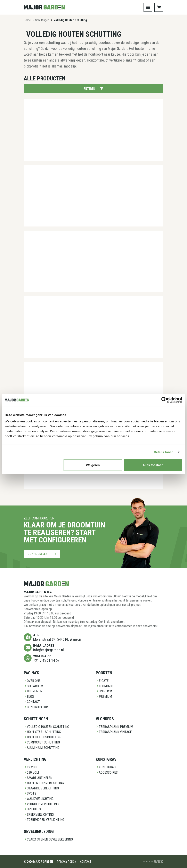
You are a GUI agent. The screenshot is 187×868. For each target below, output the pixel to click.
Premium (104, 697)
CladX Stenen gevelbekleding (48, 839)
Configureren (42, 554)
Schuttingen (42, 20)
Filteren (93, 89)
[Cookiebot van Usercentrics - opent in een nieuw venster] (164, 400)
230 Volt (32, 773)
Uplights (32, 809)
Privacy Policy (67, 861)
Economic (104, 686)
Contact (32, 702)
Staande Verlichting (41, 788)
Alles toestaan (153, 465)
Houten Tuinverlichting (44, 783)
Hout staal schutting (42, 732)
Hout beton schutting (43, 737)
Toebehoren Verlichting (44, 820)
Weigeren (93, 465)
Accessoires (107, 773)
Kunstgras (106, 767)
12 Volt (31, 767)
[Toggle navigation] (148, 7)
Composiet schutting (42, 742)
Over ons (32, 681)
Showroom (33, 686)
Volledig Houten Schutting (46, 727)
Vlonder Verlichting (41, 804)
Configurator (36, 707)
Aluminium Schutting (42, 748)
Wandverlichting (39, 799)
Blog (29, 697)
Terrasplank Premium (114, 727)
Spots (30, 793)
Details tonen (164, 452)
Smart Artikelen (38, 778)
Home (27, 20)
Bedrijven (33, 691)
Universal (105, 691)
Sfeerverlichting (39, 815)
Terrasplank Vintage (114, 732)
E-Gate (102, 681)
